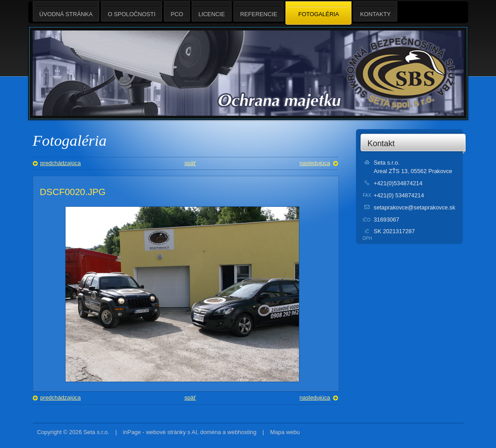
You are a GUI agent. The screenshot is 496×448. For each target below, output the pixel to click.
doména (211, 432)
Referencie (259, 11)
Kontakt (381, 144)
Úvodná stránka (66, 11)
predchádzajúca (61, 163)
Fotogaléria (318, 13)
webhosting (242, 432)
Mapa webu (285, 432)
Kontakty (375, 11)
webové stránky (166, 432)
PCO (177, 11)
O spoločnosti (132, 11)
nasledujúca (315, 163)
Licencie (212, 11)
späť (190, 163)
